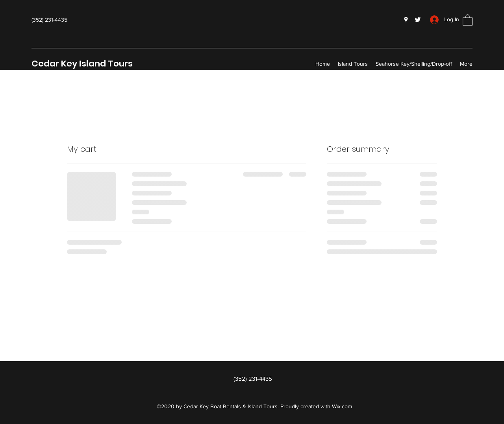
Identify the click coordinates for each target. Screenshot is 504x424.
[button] (468, 20)
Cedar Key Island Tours (82, 64)
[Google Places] (406, 20)
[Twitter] (418, 20)
